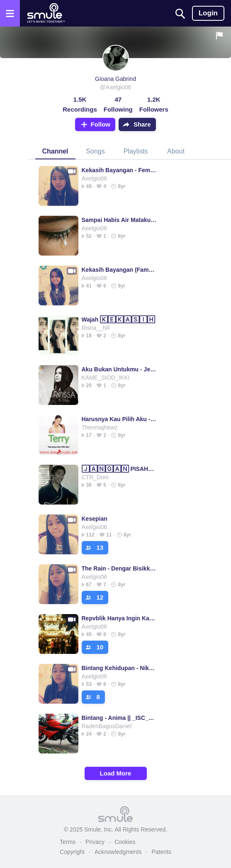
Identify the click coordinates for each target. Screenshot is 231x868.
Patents (161, 852)
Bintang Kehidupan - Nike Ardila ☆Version (120, 668)
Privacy (95, 842)
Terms (68, 842)
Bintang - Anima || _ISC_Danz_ (120, 718)
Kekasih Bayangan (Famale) (120, 270)
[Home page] (46, 13)
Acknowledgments (118, 852)
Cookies (125, 842)
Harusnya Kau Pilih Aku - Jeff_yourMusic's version (120, 419)
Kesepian (95, 519)
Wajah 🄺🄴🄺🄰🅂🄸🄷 (119, 319)
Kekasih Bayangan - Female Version (120, 170)
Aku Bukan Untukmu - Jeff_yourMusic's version (120, 369)
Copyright (72, 852)
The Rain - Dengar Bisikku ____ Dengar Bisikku (120, 568)
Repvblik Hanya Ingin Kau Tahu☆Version (120, 618)
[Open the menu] (10, 13)
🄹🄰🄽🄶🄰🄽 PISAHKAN (120, 469)
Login (208, 13)
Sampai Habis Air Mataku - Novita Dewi (120, 220)
